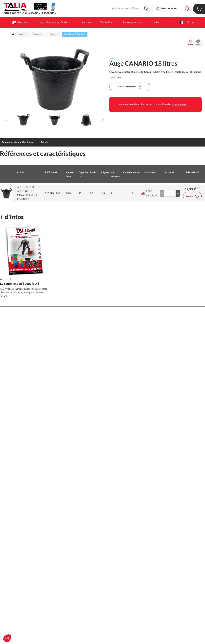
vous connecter (179, 105)
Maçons (23, 34)
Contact (156, 22)
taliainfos (86, 22)
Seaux (55, 34)
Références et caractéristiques (17, 142)
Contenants (39, 34)
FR (187, 22)
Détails (45, 142)
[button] (7, 638)
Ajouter (192, 196)
